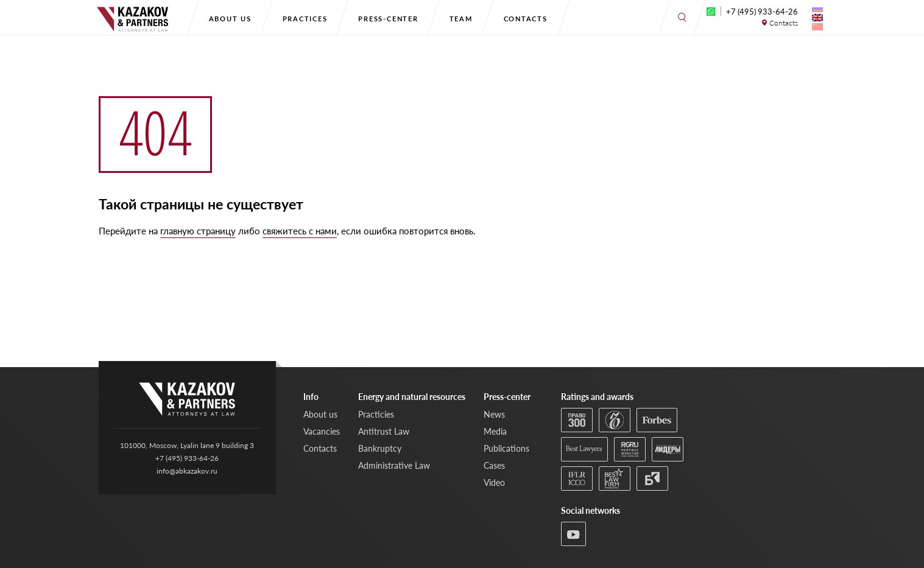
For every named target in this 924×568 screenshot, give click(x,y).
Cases (494, 465)
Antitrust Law (384, 431)
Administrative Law (394, 465)
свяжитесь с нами (300, 231)
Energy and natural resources (412, 397)
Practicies (376, 414)
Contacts (526, 19)
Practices (305, 19)
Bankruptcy (380, 448)
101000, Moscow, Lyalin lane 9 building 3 (187, 445)
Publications (506, 448)
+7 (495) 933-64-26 (762, 12)
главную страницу (198, 231)
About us (230, 19)
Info (311, 397)
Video (494, 482)
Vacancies (322, 431)
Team (461, 19)
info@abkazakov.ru (187, 471)
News (494, 414)
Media (495, 431)
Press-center (388, 19)
